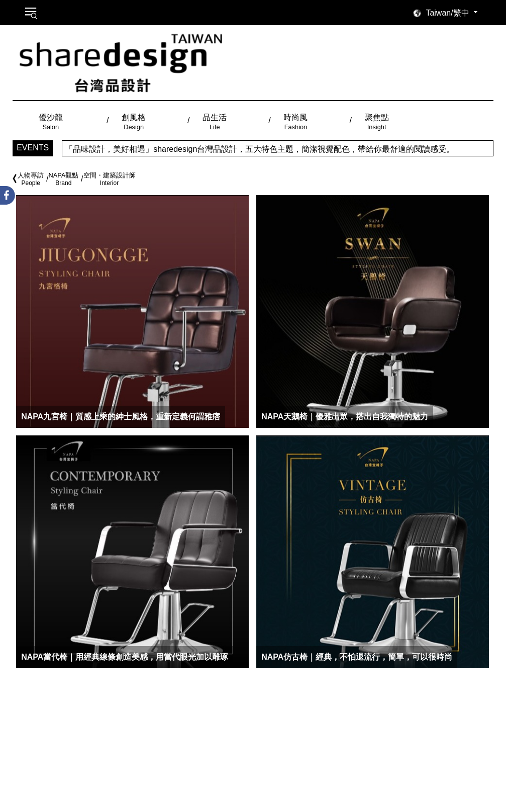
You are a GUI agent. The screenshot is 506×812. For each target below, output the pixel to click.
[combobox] (453, 13)
